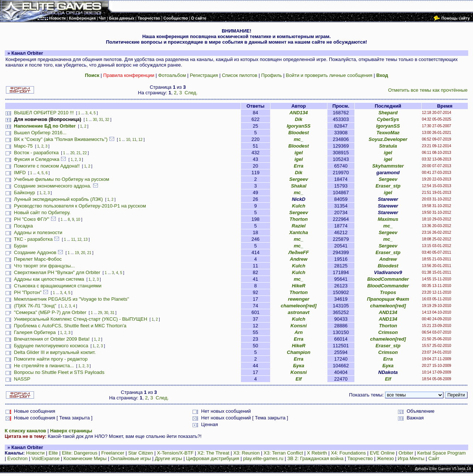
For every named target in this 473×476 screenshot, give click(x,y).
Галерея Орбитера (35, 332)
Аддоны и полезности (38, 232)
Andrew (299, 259)
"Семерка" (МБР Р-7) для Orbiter (50, 312)
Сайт (434, 458)
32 (107, 120)
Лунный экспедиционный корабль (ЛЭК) (59, 199)
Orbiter (406, 453)
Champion (299, 352)
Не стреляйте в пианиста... (44, 366)
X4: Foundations (348, 453)
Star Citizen (141, 453)
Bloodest (299, 133)
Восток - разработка (36, 153)
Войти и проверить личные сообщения (329, 75)
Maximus (388, 219)
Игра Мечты (411, 458)
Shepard (388, 113)
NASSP (22, 379)
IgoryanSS (299, 126)
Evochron (18, 458)
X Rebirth (317, 453)
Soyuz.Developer (388, 139)
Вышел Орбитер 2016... (40, 133)
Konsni (299, 326)
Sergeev (299, 179)
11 (134, 140)
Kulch (299, 206)
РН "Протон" (28, 292)
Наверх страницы (71, 431)
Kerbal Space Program (442, 453)
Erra (299, 166)
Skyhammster (388, 166)
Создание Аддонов (35, 252)
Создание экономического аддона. (53, 186)
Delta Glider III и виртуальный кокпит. (55, 352)
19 (77, 253)
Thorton (299, 219)
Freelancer (113, 453)
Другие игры (169, 458)
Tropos (388, 292)
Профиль (272, 75)
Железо (385, 458)
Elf (299, 379)
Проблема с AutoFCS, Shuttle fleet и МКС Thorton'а (70, 326)
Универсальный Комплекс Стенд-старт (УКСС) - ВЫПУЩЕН (81, 319)
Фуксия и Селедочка (37, 159)
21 (79, 153)
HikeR (299, 286)
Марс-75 (23, 146)
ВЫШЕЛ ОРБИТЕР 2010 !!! (44, 113)
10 (128, 140)
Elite (53, 453)
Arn (299, 332)
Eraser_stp (388, 186)
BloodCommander (388, 279)
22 (85, 153)
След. (191, 93)
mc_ (299, 139)
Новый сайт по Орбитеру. (42, 212)
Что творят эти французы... (45, 266)
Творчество (360, 458)
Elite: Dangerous (79, 453)
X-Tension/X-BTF (175, 453)
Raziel (299, 226)
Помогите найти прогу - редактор (51, 359)
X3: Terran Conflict (283, 453)
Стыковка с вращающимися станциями (58, 286)
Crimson (388, 332)
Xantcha (299, 232)
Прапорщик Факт (388, 299)
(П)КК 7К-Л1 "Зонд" (35, 306)
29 (100, 313)
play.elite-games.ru (263, 458)
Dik (299, 119)
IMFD (20, 173)
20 (72, 153)
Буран (21, 246)
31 (101, 120)
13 (86, 239)
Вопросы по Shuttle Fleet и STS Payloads (59, 372)
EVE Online (382, 453)
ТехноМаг (388, 133)
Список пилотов (239, 75)
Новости (35, 453)
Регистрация (204, 75)
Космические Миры (85, 458)
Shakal (299, 186)
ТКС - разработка (33, 239)
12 (141, 140)
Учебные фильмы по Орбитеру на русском (62, 179)
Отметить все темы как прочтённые (428, 90)
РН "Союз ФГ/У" (32, 219)
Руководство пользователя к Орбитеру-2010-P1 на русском (80, 206)
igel (299, 153)
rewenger (299, 299)
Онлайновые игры (131, 458)
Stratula (388, 146)
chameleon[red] (299, 306)
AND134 (299, 113)
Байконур (25, 193)
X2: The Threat (213, 453)
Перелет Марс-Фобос (38, 259)
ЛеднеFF (298, 252)
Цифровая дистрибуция (212, 458)
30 (95, 120)
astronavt (299, 312)
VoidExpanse (45, 458)
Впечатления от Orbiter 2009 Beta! (52, 339)
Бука (299, 366)
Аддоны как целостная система (49, 279)
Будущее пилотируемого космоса (51, 346)
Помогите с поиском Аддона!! (47, 166)
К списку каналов (25, 431)
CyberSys (388, 119)
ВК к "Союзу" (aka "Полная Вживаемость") (61, 139)
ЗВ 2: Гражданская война (315, 458)
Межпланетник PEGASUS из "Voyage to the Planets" (72, 299)
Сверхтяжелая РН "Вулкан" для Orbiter (57, 272)
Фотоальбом (172, 75)
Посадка (23, 226)
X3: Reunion (246, 453)
